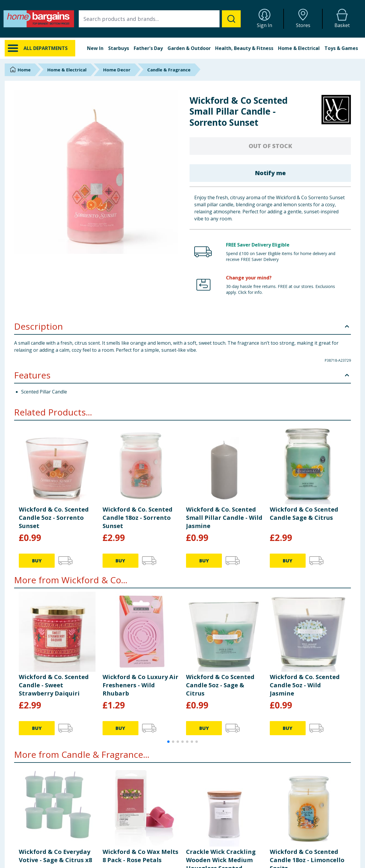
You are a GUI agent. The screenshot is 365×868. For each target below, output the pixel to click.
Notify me (270, 173)
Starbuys (119, 48)
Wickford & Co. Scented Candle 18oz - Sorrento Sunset (138, 518)
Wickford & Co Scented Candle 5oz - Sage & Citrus (220, 685)
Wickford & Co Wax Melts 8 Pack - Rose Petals (140, 856)
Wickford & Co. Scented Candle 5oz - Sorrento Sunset (54, 518)
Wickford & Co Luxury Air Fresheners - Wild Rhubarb (140, 685)
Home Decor (117, 70)
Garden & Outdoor (189, 48)
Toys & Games (341, 48)
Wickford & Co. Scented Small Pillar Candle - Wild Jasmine (224, 518)
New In (95, 48)
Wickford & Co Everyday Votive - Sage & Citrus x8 (55, 856)
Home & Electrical (299, 48)
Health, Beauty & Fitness (244, 48)
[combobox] (160, 19)
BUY (37, 561)
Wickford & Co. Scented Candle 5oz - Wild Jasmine (305, 685)
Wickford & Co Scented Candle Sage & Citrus (304, 513)
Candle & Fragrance (169, 70)
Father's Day (148, 48)
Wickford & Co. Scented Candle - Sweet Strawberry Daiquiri (54, 685)
